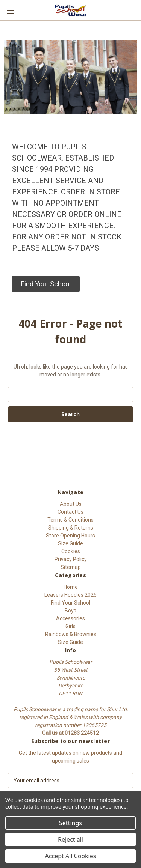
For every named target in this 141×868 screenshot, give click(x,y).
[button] (46, 284)
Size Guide (70, 543)
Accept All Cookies (71, 856)
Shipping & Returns (71, 528)
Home (71, 587)
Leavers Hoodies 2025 (70, 595)
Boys (70, 611)
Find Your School (70, 603)
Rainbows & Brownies (71, 634)
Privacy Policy (71, 559)
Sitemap (71, 567)
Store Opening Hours (70, 536)
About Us (71, 504)
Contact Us (70, 512)
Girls (70, 626)
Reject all (70, 839)
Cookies (71, 551)
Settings (70, 823)
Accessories (70, 618)
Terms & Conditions (70, 520)
